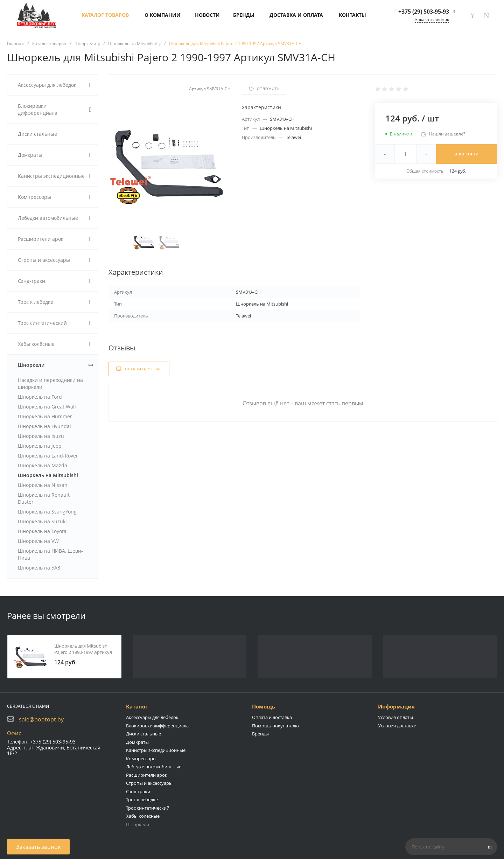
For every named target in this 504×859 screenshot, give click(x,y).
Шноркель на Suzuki (42, 521)
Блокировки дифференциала (157, 726)
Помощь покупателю (275, 726)
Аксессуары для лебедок (152, 717)
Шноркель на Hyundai (44, 426)
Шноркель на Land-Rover (48, 456)
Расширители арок (147, 775)
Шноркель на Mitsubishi (48, 475)
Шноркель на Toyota (42, 531)
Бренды (260, 734)
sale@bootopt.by (41, 719)
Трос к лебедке (142, 799)
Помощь (264, 706)
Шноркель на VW (38, 541)
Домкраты (137, 742)
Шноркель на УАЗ (39, 568)
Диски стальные (143, 734)
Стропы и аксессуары (149, 783)
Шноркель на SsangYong (47, 512)
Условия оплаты (395, 717)
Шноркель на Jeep (40, 446)
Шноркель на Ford (40, 397)
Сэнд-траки (138, 791)
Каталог (137, 706)
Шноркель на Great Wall (47, 407)
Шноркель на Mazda (43, 465)
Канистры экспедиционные (156, 750)
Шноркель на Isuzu (41, 436)
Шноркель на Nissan (43, 485)
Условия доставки (397, 726)
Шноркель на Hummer (45, 416)
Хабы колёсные (143, 816)
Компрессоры (141, 759)
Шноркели (138, 824)
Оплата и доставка (272, 717)
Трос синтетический (148, 808)
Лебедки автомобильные (154, 767)
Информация (396, 706)
